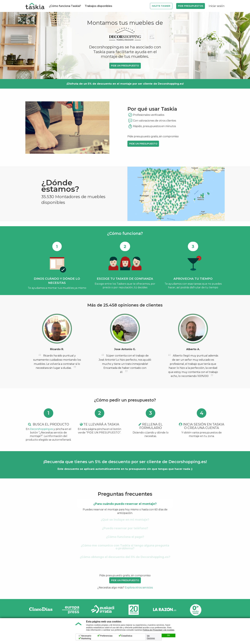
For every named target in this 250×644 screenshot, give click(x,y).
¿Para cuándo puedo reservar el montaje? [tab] (125, 504)
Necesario (86, 636)
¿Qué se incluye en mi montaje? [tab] (125, 520)
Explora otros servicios (139, 588)
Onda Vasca (195, 610)
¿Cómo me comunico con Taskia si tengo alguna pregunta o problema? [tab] (125, 547)
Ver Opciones (151, 637)
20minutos (134, 610)
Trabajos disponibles (99, 6)
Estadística (127, 636)
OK (169, 635)
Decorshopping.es (41, 429)
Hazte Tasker (161, 6)
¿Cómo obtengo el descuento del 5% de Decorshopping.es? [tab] (125, 557)
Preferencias (106, 636)
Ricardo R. (57, 349)
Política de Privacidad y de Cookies (158, 630)
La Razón (165, 610)
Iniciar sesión (217, 6)
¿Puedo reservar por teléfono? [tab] (125, 528)
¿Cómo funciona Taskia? (65, 6)
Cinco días (41, 610)
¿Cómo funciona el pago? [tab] (125, 537)
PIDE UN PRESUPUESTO (125, 66)
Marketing (86, 638)
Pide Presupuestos (191, 6)
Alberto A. (193, 349)
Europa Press (72, 610)
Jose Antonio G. (125, 349)
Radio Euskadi (103, 610)
